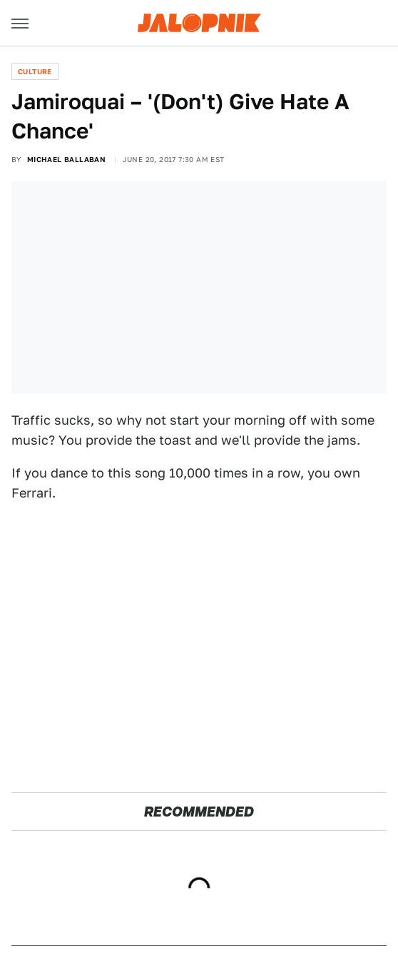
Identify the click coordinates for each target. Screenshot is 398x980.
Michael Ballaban (66, 159)
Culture (35, 71)
